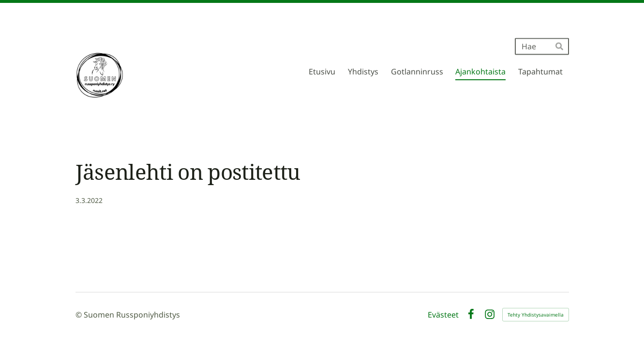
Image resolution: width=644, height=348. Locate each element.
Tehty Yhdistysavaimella (536, 315)
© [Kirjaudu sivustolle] (80, 315)
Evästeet (443, 315)
